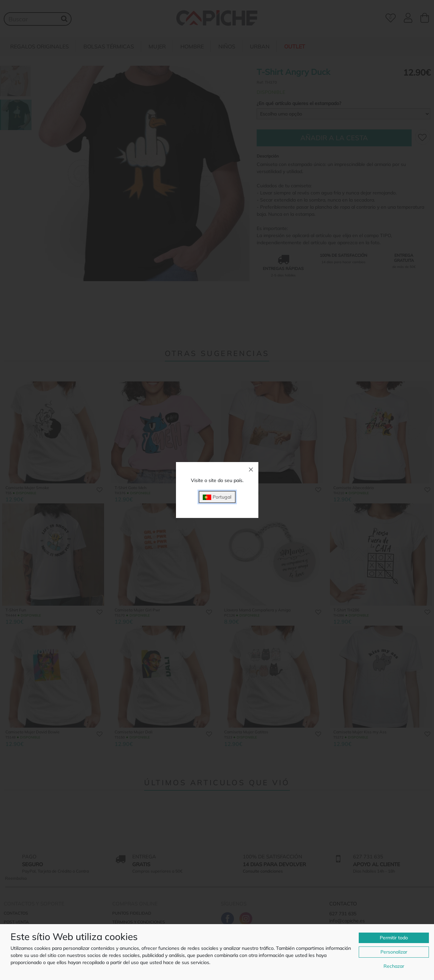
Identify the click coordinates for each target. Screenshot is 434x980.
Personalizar (394, 952)
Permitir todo (394, 938)
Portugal (217, 497)
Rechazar (394, 966)
